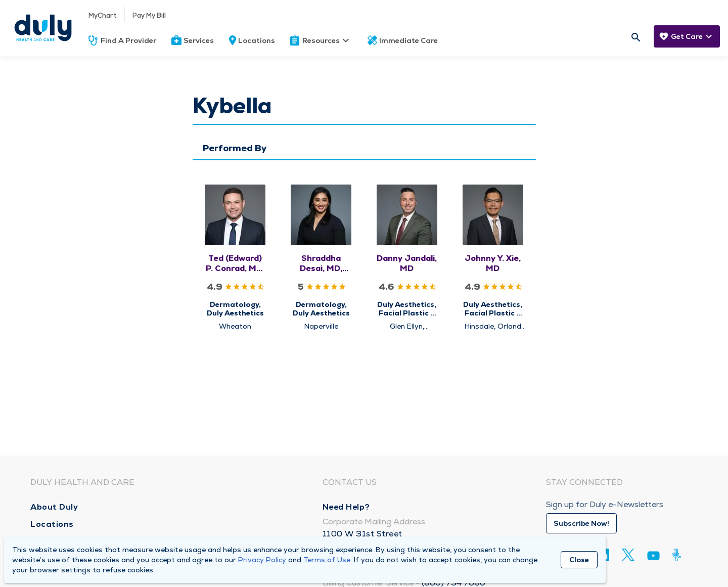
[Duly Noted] (679, 555)
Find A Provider (128, 40)
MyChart (103, 15)
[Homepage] (43, 28)
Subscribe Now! (581, 523)
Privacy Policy (262, 560)
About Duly (54, 507)
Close (579, 560)
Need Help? (346, 507)
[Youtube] (653, 557)
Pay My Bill (149, 15)
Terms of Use (327, 560)
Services (199, 40)
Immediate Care (408, 40)
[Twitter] (628, 555)
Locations (257, 40)
